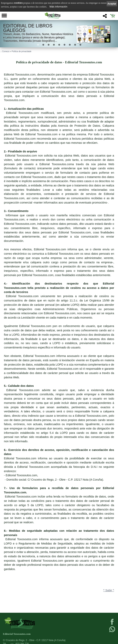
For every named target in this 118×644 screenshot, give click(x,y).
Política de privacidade (21, 51)
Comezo (6, 51)
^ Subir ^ (109, 590)
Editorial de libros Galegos (28, 28)
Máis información (58, 7)
